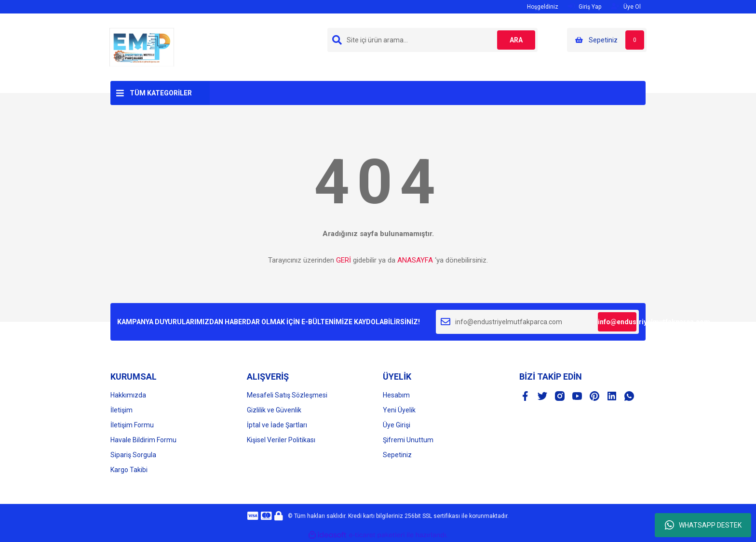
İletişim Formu (132, 425)
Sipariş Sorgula (133, 455)
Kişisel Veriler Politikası (281, 440)
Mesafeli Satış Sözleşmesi (287, 395)
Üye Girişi (397, 425)
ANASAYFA (415, 260)
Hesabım (396, 395)
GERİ (344, 260)
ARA (516, 40)
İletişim (121, 410)
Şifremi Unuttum (408, 440)
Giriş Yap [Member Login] (585, 7)
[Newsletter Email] (537, 322)
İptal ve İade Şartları (277, 425)
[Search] (432, 40)
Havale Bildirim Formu (143, 440)
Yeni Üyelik (399, 410)
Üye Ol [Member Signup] (626, 7)
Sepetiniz (397, 455)
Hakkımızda (128, 395)
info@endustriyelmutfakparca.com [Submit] (617, 322)
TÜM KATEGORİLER (161, 93)
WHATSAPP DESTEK (703, 525)
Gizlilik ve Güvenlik (274, 410)
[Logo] (142, 47)
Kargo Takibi (129, 470)
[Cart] (607, 40)
